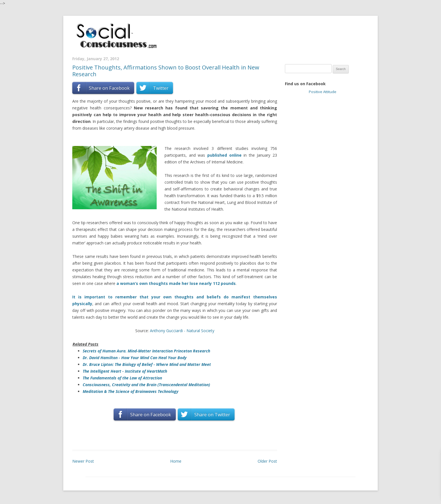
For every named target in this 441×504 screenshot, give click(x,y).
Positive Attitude (323, 92)
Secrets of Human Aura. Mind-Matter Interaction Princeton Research (146, 351)
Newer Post (83, 461)
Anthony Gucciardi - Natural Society (182, 331)
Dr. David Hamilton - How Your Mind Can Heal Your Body (135, 358)
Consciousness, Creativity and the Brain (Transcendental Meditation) (146, 385)
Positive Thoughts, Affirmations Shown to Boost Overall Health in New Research (166, 71)
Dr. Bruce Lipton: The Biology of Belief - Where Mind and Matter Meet (147, 364)
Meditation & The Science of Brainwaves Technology (130, 391)
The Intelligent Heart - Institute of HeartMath (125, 371)
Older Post (267, 461)
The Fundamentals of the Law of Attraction (122, 378)
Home (176, 461)
